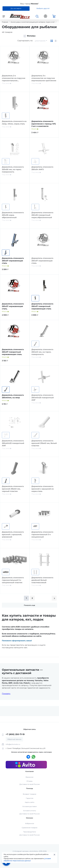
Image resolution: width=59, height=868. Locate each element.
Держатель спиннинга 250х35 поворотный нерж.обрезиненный (42, 215)
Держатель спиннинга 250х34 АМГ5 (42, 168)
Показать (6, 694)
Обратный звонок (14, 739)
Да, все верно (16, 8)
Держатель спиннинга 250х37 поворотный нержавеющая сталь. (13, 352)
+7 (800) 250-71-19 (15, 734)
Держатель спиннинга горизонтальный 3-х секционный (42, 534)
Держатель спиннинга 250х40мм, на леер (13, 396)
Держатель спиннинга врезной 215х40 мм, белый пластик (44, 443)
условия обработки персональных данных (27, 860)
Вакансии (30, 777)
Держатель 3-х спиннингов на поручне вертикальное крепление (44, 78)
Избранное (30, 823)
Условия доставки (30, 806)
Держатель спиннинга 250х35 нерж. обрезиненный (13, 215)
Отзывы (30, 781)
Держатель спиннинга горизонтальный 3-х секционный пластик (13, 580)
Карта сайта (30, 802)
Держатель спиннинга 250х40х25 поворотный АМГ (43, 398)
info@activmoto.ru (13, 744)
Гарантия (30, 798)
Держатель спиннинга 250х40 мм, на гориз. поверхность (42, 352)
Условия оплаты (30, 811)
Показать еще (30, 605)
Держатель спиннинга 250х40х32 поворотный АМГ (13, 443)
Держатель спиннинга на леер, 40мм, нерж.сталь (14, 123)
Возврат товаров (30, 794)
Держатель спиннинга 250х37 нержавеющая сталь (13, 261)
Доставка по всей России (30, 784)
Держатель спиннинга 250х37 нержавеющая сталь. (13, 306)
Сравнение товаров (30, 828)
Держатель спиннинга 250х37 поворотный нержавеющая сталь (42, 306)
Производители (30, 832)
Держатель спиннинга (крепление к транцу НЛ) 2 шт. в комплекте (44, 124)
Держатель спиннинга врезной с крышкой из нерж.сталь (43, 489)
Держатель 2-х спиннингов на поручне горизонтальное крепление (14, 79)
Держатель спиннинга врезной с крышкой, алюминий (13, 534)
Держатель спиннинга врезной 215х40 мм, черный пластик (13, 489)
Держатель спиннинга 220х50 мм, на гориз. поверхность (13, 169)
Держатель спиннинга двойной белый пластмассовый (42, 580)
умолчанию (40, 41)
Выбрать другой (43, 8)
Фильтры (30, 36)
